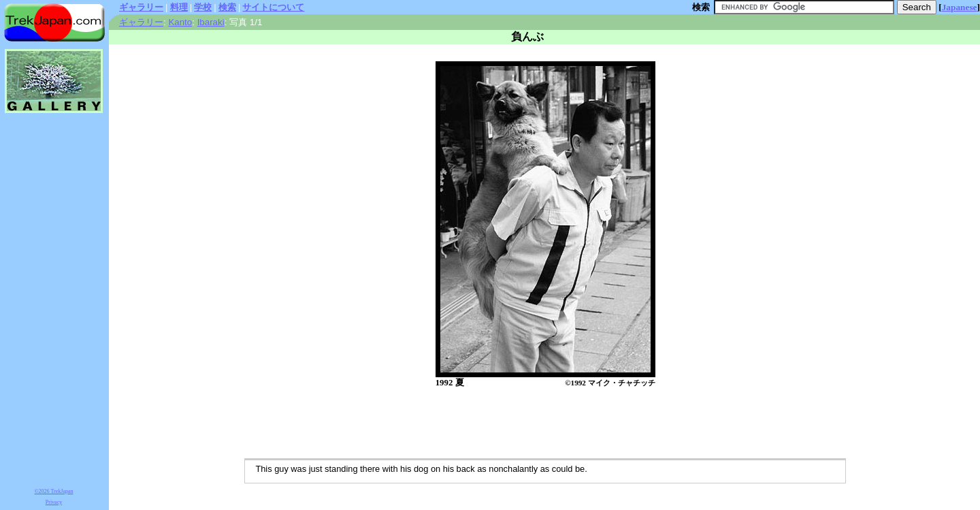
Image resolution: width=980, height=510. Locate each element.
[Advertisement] (531, 424)
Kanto (180, 22)
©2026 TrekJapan (54, 491)
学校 (203, 7)
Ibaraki (211, 22)
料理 (179, 7)
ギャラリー (141, 7)
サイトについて (273, 7)
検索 (227, 7)
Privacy (54, 502)
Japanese (960, 7)
